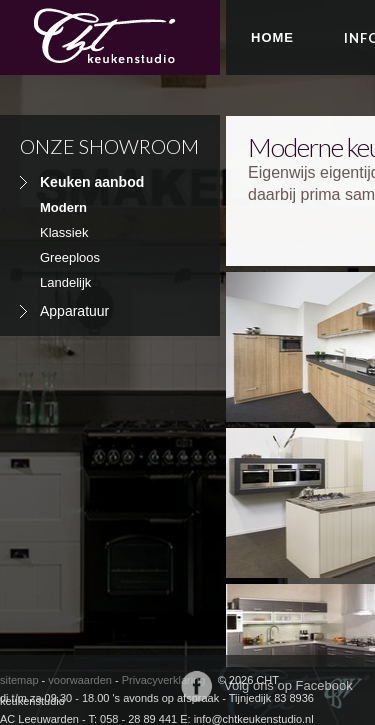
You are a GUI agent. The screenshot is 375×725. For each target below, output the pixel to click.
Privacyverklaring (164, 680)
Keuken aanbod (92, 182)
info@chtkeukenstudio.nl (254, 719)
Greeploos (70, 257)
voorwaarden (80, 680)
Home (272, 37)
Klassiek (64, 232)
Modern (63, 207)
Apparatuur (74, 311)
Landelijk (65, 282)
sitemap (19, 680)
